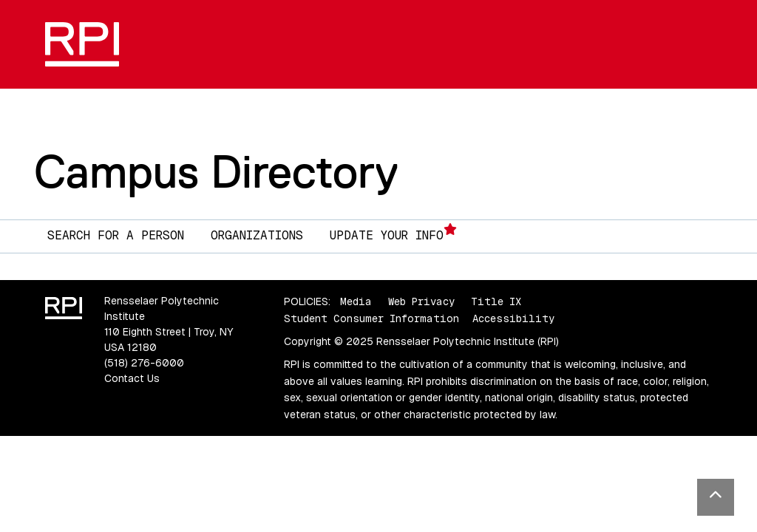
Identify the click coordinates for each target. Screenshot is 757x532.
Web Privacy (421, 301)
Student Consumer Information (371, 318)
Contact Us (132, 378)
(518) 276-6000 (144, 363)
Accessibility (513, 318)
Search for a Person (116, 235)
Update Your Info (393, 233)
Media (356, 301)
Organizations (257, 235)
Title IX (496, 301)
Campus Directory (216, 171)
